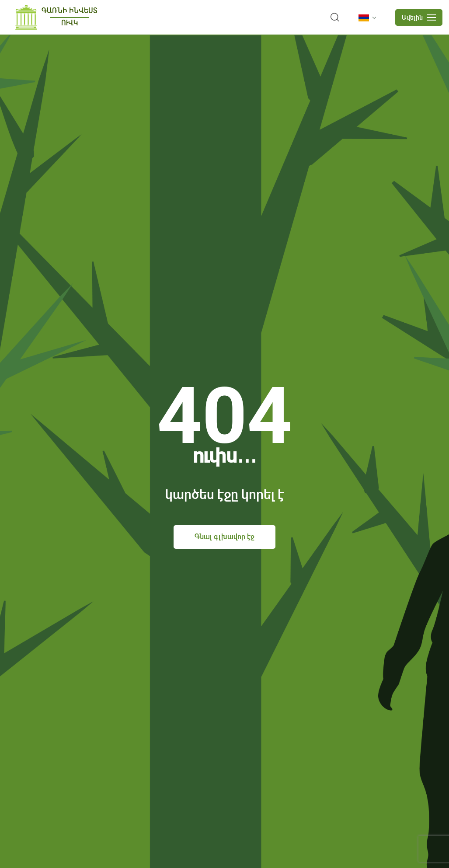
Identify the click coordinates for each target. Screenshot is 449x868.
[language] (369, 18)
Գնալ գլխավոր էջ (224, 537)
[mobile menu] (419, 17)
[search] (335, 17)
